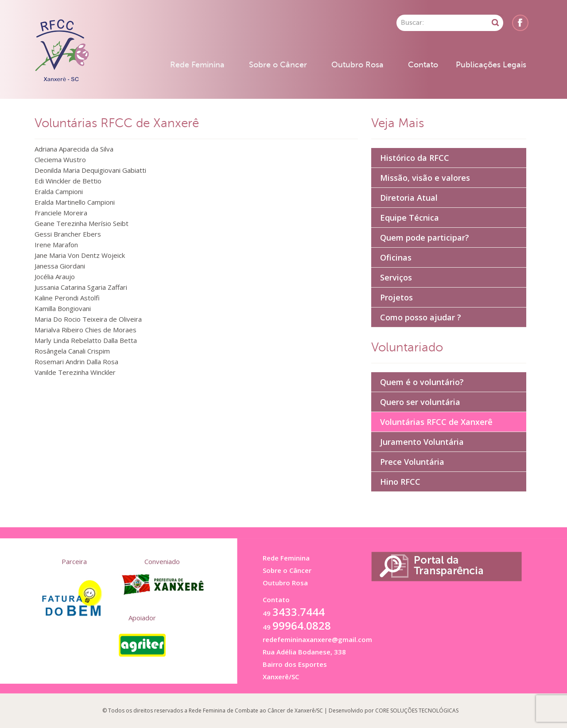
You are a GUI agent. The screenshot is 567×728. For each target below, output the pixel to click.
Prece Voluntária (412, 462)
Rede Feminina (197, 65)
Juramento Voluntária (422, 442)
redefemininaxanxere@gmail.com (317, 639)
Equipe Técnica (410, 218)
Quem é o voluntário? (422, 382)
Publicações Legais (491, 65)
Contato (423, 65)
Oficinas (396, 257)
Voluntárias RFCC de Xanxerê (436, 422)
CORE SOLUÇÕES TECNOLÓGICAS (417, 710)
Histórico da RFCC (415, 158)
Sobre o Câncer (278, 65)
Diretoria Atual (409, 198)
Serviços (396, 277)
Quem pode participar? (425, 237)
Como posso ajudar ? (421, 317)
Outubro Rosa (357, 65)
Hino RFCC (400, 482)
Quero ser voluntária (420, 402)
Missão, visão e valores (425, 178)
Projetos (396, 297)
